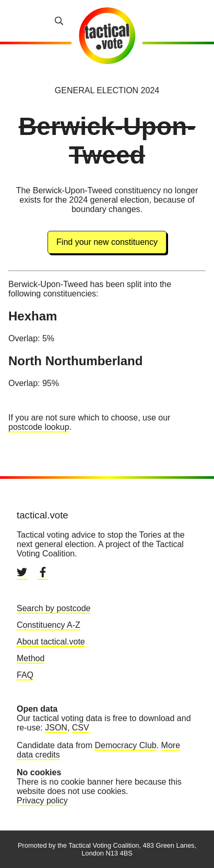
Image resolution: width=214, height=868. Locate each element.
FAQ (25, 675)
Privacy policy (42, 801)
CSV (81, 728)
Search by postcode (53, 608)
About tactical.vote (51, 642)
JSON (56, 728)
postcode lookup (39, 427)
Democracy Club (125, 745)
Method (31, 658)
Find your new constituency (107, 242)
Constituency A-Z (49, 625)
